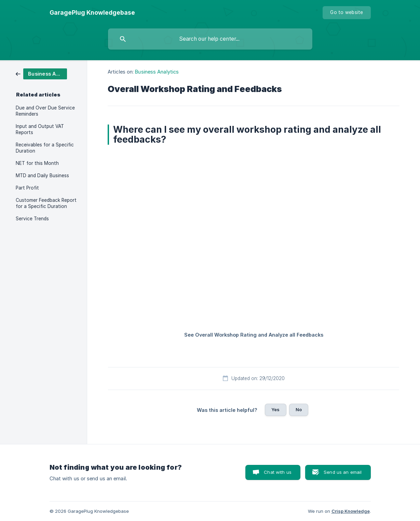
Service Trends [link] (32, 219)
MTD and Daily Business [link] (42, 175)
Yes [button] (275, 409)
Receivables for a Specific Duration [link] (45, 148)
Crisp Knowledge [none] (351, 511)
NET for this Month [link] (37, 163)
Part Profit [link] (27, 188)
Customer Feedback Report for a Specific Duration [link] (46, 203)
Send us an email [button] (343, 472)
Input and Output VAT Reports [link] (40, 129)
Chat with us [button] (278, 472)
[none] (92, 13)
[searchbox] (210, 39)
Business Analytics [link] (157, 72)
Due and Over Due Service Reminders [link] (45, 111)
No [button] (299, 409)
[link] (41, 73)
